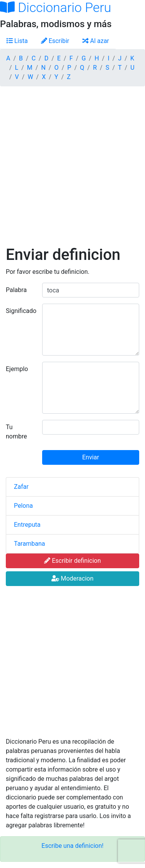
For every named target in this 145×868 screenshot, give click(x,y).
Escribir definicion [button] (72, 561)
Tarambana (29, 544)
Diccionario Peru (56, 8)
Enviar (91, 457)
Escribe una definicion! (72, 846)
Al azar (96, 41)
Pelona (23, 506)
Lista (17, 41)
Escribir (55, 41)
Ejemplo (17, 369)
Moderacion (72, 578)
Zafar (21, 487)
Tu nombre (16, 432)
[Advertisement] (72, 169)
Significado (21, 311)
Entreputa (27, 525)
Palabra (16, 290)
